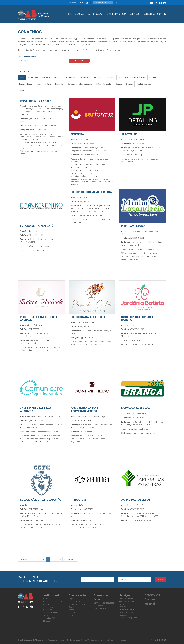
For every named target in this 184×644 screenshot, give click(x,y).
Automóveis (33, 77)
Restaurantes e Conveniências (80, 84)
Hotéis (38, 84)
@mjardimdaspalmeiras (141, 520)
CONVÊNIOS (149, 14)
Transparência (49, 615)
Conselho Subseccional (53, 601)
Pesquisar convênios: (27, 57)
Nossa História (49, 610)
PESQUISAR (79, 61)
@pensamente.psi (28, 343)
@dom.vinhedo (87, 432)
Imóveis (48, 84)
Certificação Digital (127, 609)
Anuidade (123, 615)
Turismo (23, 91)
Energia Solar (110, 77)
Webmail (150, 604)
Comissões (48, 607)
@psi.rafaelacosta (88, 338)
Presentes (59, 84)
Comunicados (74, 601)
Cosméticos (84, 77)
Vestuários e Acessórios (147, 84)
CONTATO (162, 14)
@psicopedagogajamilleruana (93, 215)
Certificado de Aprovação (104, 603)
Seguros (119, 84)
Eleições (47, 621)
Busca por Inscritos (127, 599)
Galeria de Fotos (75, 607)
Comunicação (96, 14)
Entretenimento (138, 77)
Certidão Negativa (126, 612)
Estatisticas (99, 606)
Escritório (153, 77)
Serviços (130, 84)
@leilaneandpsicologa (39, 340)
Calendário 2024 (50, 618)
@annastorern (86, 520)
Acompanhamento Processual (127, 603)
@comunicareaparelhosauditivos (44, 432)
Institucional (77, 14)
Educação (97, 77)
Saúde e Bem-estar (104, 84)
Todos (22, 77)
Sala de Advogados (51, 613)
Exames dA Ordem (117, 14)
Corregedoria (49, 604)
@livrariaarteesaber (38, 130)
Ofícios (71, 615)
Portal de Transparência (129, 618)
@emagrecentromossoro (40, 246)
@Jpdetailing (136, 155)
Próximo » (72, 559)
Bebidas (57, 77)
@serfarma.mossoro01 (90, 155)
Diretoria (47, 599)
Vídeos (71, 610)
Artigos (71, 599)
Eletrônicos (124, 77)
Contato (150, 600)
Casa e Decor (70, 77)
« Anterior (24, 559)
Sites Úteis (123, 607)
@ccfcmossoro (37, 520)
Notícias (72, 613)
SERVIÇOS (136, 14)
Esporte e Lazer (26, 84)
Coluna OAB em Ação (77, 604)
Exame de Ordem (101, 608)
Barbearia (46, 77)
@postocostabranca (139, 429)
